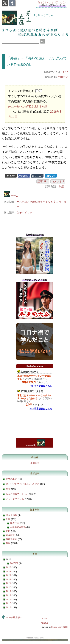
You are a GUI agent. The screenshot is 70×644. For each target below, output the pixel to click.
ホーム (11, 196)
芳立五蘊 (14, 15)
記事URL (43, 181)
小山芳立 (63, 77)
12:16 (65, 72)
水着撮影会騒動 (18, 527)
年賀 (8, 489)
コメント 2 (58, 181)
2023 (8, 575)
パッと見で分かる (15, 499)
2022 (8, 580)
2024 (8, 572)
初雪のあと (12, 479)
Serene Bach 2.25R (59, 627)
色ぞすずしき (24, 213)
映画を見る (12, 539)
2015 (8, 607)
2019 (8, 591)
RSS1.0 (44, 619)
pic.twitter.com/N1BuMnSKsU (28, 106)
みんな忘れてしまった (17, 494)
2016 (8, 603)
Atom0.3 (44, 623)
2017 (8, 600)
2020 (8, 587)
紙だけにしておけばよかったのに (23, 484)
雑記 (62, 186)
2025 (8, 567)
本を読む (10, 535)
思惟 (8, 519)
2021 (8, 583)
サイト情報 (12, 515)
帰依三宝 (15, 523)
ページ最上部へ (14, 617)
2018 (8, 595)
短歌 (8, 531)
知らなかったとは (53, 2)
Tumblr (12, 2)
